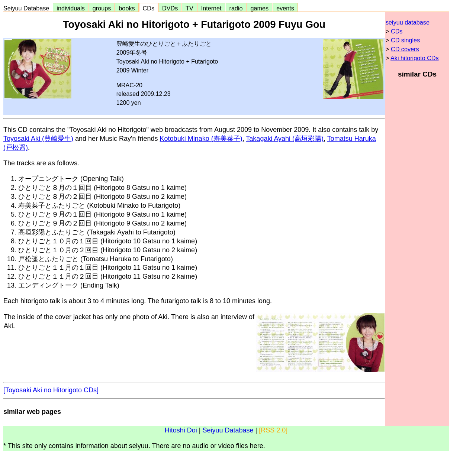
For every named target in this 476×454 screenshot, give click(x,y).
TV (189, 8)
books (127, 8)
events (285, 8)
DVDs (170, 8)
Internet (211, 8)
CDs (149, 8)
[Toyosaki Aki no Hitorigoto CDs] (51, 390)
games (260, 8)
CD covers (405, 49)
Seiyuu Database (28, 8)
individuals (71, 8)
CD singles (405, 40)
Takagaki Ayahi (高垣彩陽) (285, 139)
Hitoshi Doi (181, 430)
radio (236, 8)
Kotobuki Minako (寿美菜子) (201, 139)
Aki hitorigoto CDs (415, 58)
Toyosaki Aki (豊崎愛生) (38, 139)
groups (102, 8)
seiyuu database (408, 22)
